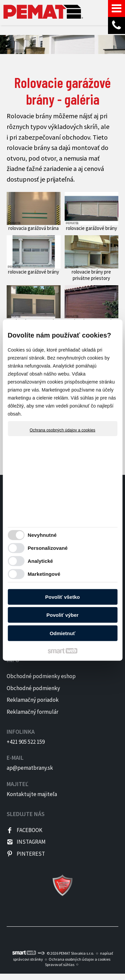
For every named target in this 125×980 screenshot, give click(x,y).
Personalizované (48, 548)
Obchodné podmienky (33, 688)
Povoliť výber (62, 615)
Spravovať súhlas (60, 965)
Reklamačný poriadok (33, 700)
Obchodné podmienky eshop (41, 676)
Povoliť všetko (63, 597)
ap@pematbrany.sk (30, 768)
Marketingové (44, 574)
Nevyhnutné (42, 535)
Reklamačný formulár (32, 712)
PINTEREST (31, 854)
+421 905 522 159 (26, 742)
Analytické (40, 561)
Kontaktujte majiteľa (32, 794)
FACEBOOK (29, 830)
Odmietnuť (62, 633)
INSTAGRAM (31, 842)
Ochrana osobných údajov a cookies (62, 430)
